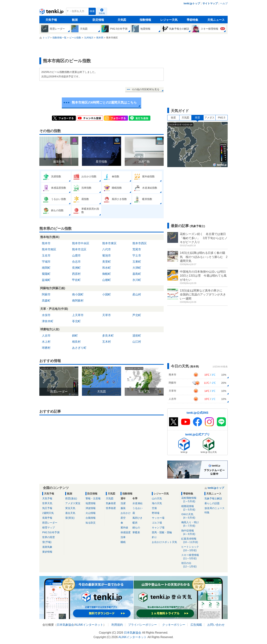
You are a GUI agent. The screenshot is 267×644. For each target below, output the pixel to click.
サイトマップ (210, 3)
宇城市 (46, 262)
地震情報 (91, 503)
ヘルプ (224, 3)
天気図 (122, 20)
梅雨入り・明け (192, 524)
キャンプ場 (158, 528)
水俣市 (46, 315)
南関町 (46, 268)
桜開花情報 (192, 508)
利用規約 (117, 625)
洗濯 (123, 503)
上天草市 (78, 315)
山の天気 (157, 498)
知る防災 (91, 523)
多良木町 (108, 336)
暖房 (135, 523)
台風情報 (91, 518)
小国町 (107, 294)
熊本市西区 (140, 243)
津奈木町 (48, 321)
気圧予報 (47, 508)
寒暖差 (136, 532)
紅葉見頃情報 (192, 541)
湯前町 (137, 336)
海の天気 (157, 503)
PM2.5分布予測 (51, 532)
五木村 (107, 342)
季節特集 (192, 20)
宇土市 (137, 255)
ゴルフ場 (157, 523)
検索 (92, 11)
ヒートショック (192, 549)
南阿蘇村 (78, 301)
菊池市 (107, 255)
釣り (154, 537)
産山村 (137, 294)
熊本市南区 (49, 249)
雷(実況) (70, 518)
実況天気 (70, 508)
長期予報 (47, 518)
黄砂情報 (47, 552)
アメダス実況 (73, 503)
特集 (207, 512)
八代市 (107, 249)
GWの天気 (192, 516)
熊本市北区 (79, 249)
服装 (123, 508)
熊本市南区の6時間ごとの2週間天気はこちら (104, 102)
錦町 (75, 336)
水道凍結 (137, 503)
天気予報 (51, 20)
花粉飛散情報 (192, 500)
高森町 (46, 301)
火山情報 (91, 513)
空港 (154, 508)
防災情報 (98, 20)
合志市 (76, 262)
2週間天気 (48, 513)
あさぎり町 (79, 348)
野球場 (156, 513)
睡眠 (123, 542)
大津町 (137, 268)
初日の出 (192, 565)
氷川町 (137, 280)
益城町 (46, 280)
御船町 (107, 274)
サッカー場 (158, 518)
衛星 (173, 118)
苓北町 (76, 321)
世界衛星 (111, 508)
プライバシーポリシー (142, 625)
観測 (75, 20)
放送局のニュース (215, 508)
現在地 (102, 13)
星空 (123, 518)
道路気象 (47, 547)
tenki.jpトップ (192, 3)
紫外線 (124, 528)
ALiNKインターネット (89, 625)
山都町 (107, 280)
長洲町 (76, 268)
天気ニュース (216, 20)
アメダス (210, 118)
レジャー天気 (169, 20)
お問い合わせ (216, 625)
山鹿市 (76, 255)
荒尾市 (137, 249)
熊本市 (46, 243)
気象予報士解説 (213, 498)
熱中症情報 (192, 532)
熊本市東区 (109, 243)
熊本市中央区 (81, 243)
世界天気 (47, 503)
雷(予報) (47, 542)
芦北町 (137, 315)
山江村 (137, 342)
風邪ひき (137, 518)
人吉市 (46, 336)
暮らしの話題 (212, 503)
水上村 (46, 342)
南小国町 (78, 294)
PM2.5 (222, 118)
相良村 (76, 342)
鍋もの (136, 528)
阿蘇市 (46, 294)
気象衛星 (111, 503)
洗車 (123, 537)
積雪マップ (49, 528)
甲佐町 (76, 280)
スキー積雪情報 (192, 557)
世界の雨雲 (49, 537)
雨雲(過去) (71, 498)
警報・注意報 (93, 498)
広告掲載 (196, 625)
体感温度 (126, 532)
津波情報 (91, 508)
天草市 (107, 315)
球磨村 (46, 348)
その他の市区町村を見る (146, 89)
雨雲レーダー (50, 523)
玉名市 (46, 255)
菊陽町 (46, 274)
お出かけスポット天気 (164, 542)
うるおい (137, 508)
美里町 (107, 262)
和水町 (107, 268)
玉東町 (137, 262)
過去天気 (70, 513)
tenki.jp (52, 12)
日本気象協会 (65, 625)
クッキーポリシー (174, 625)
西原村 (76, 274)
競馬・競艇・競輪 (162, 532)
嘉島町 (137, 274)
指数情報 (145, 20)
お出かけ (126, 513)
